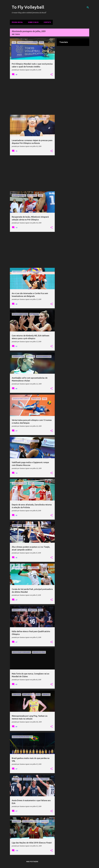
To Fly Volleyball (28, 7)
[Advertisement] (32, 97)
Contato (47, 22)
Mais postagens (32, 862)
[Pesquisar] (88, 7)
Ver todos (16, 34)
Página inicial (17, 22)
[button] (51, 75)
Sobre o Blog (33, 22)
